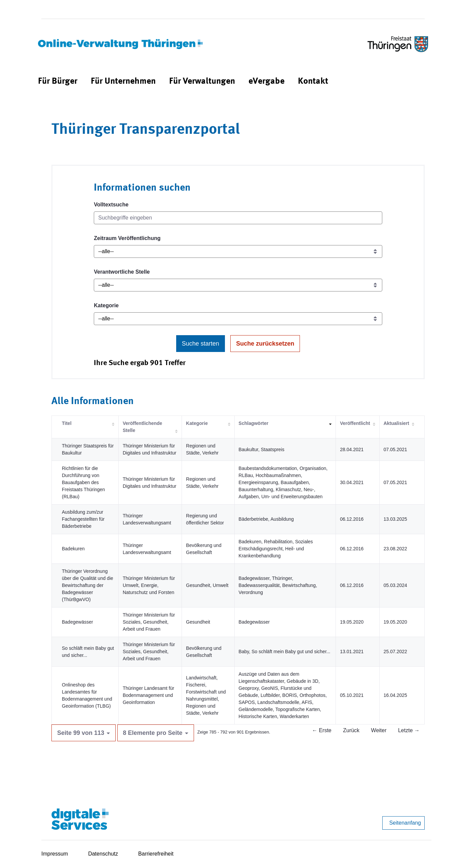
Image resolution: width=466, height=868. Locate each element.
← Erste (322, 730)
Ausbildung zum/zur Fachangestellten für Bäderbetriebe (83, 519)
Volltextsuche (111, 205)
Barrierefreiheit (156, 854)
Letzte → (409, 730)
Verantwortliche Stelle (122, 272)
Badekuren (73, 549)
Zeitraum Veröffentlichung (127, 238)
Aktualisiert (396, 423)
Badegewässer (77, 622)
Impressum (55, 854)
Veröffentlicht (355, 423)
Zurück (351, 730)
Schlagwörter (254, 423)
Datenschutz (103, 854)
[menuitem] (58, 82)
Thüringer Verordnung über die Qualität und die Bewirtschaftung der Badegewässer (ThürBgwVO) (88, 585)
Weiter (379, 730)
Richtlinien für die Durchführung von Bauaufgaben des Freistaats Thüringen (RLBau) (83, 482)
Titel (67, 423)
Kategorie (106, 305)
